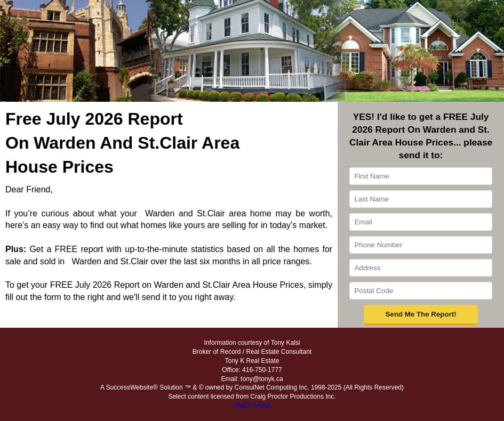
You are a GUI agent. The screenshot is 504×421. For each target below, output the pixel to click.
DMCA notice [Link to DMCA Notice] (252, 406)
